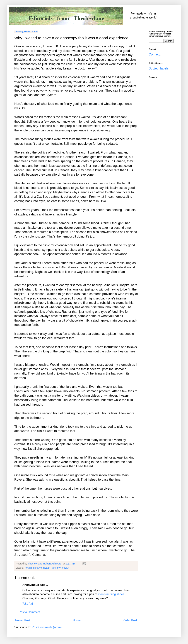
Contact (154, 54)
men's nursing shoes (111, 594)
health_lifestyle (33, 568)
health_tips (50, 568)
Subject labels (159, 68)
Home (77, 620)
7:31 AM (28, 604)
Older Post (130, 620)
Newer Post (23, 620)
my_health (63, 568)
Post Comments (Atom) (47, 627)
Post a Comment (29, 612)
